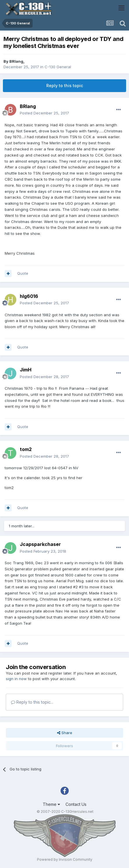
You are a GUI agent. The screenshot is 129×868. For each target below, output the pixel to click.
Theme (51, 804)
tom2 (26, 449)
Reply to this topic (65, 86)
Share (65, 733)
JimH (26, 370)
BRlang (16, 61)
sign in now (16, 679)
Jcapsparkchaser (40, 544)
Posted (44, 113)
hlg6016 (29, 296)
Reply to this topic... (32, 702)
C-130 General (58, 67)
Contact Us (76, 804)
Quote (23, 273)
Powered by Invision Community (65, 859)
